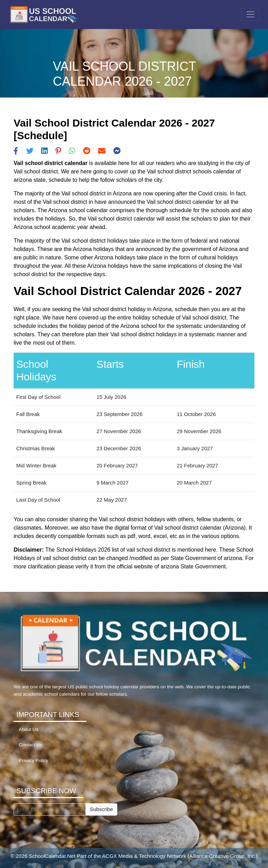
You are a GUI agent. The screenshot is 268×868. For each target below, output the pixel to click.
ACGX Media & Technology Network (144, 856)
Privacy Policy (33, 761)
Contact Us (31, 745)
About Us (29, 729)
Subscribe (101, 809)
